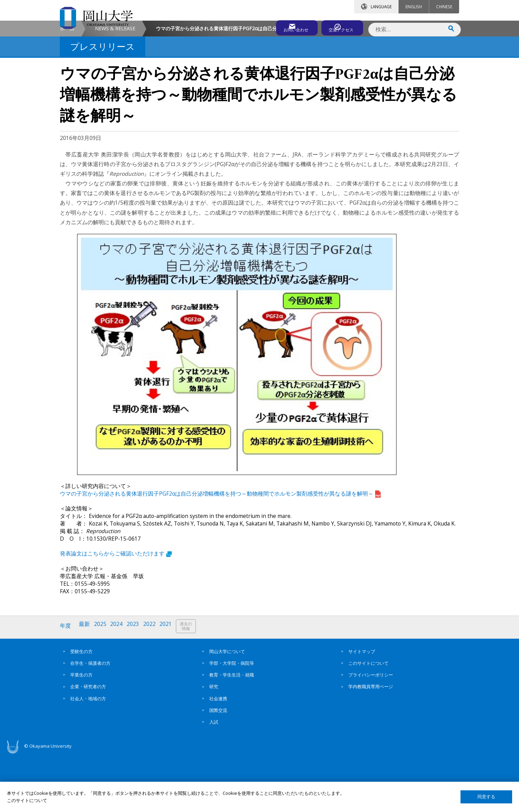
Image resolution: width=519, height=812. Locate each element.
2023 (137, 685)
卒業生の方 (81, 732)
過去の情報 (192, 685)
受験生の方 (81, 708)
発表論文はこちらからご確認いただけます (116, 612)
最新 (86, 685)
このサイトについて (368, 720)
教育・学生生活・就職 (232, 732)
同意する (486, 797)
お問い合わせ (278, 26)
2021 (171, 685)
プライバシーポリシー (371, 732)
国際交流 (218, 767)
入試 (214, 779)
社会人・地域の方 (88, 755)
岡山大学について (227, 708)
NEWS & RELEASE (115, 87)
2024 (119, 685)
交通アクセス (339, 26)
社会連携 (218, 755)
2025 (102, 685)
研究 (214, 744)
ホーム (67, 87)
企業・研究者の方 (88, 744)
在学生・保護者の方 (90, 720)
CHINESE (444, 7)
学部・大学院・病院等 (232, 720)
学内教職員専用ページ (371, 744)
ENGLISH (414, 7)
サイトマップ (362, 708)
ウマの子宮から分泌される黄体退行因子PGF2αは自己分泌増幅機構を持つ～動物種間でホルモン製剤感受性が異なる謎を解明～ (220, 552)
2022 (154, 685)
